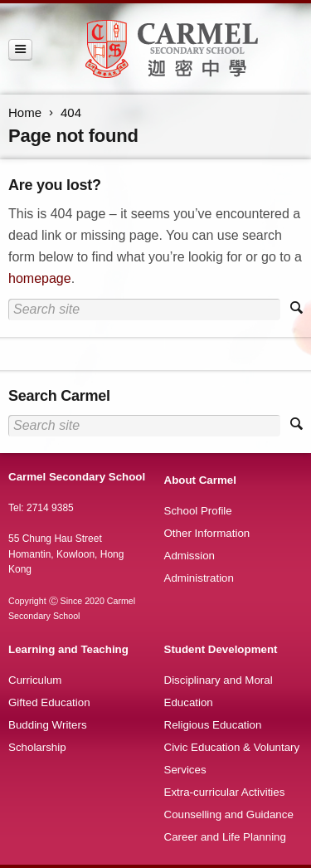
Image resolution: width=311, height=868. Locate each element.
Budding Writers (48, 725)
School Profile (198, 511)
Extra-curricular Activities (225, 792)
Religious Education (213, 725)
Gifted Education (49, 702)
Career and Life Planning (225, 837)
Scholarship (37, 747)
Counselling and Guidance (229, 814)
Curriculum (35, 680)
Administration (199, 578)
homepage (40, 278)
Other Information (207, 533)
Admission (190, 556)
